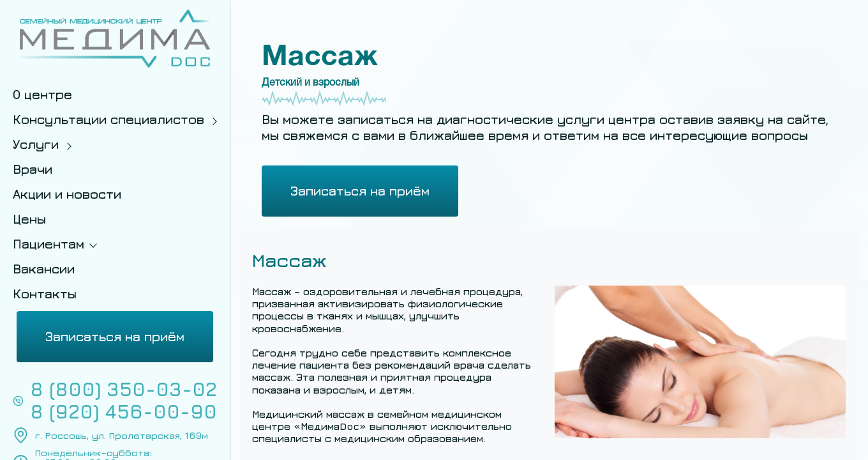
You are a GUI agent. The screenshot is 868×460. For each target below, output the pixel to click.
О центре (42, 94)
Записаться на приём (115, 336)
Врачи (33, 169)
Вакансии (44, 269)
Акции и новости (67, 194)
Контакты (45, 294)
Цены (29, 219)
